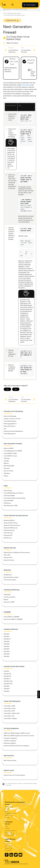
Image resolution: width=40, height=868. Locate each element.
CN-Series (7, 458)
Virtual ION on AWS (9, 706)
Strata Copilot (29, 5)
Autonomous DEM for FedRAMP (13, 619)
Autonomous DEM (9, 602)
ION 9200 (7, 657)
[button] (39, 694)
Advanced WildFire (9, 520)
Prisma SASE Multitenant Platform (14, 493)
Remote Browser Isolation (11, 577)
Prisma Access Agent (10, 580)
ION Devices (7, 503)
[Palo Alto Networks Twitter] (16, 856)
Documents (8, 850)
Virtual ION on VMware (10, 718)
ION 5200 (7, 649)
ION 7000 (7, 652)
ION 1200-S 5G (8, 684)
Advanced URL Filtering (11, 523)
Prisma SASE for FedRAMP (12, 617)
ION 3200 (7, 646)
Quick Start (9, 785)
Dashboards (7, 595)
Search (7, 809)
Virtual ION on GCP (9, 711)
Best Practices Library (10, 760)
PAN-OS (6, 463)
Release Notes (9, 807)
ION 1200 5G (7, 676)
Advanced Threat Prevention (12, 525)
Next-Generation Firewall (14, 13)
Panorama (7, 468)
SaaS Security (8, 538)
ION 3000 (7, 644)
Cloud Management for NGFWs (13, 451)
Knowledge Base (10, 835)
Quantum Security (9, 560)
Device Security (8, 533)
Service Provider (8, 471)
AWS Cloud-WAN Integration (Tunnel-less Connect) (19, 736)
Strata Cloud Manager (10, 416)
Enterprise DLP (8, 535)
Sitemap (7, 818)
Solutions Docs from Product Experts (14, 775)
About (7, 826)
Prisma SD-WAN (8, 501)
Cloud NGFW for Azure (10, 456)
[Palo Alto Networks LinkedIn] (11, 856)
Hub (5, 429)
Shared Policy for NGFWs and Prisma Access (17, 553)
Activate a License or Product (12, 419)
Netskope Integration (10, 743)
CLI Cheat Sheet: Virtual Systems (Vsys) (14, 15)
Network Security (13, 783)
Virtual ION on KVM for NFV (12, 713)
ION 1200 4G (7, 674)
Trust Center (8, 846)
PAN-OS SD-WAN (9, 466)
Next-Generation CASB (11, 506)
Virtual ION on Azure (10, 708)
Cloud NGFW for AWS (10, 453)
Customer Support (10, 831)
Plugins (6, 476)
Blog (6, 811)
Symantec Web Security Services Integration (17, 746)
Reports (6, 600)
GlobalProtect (8, 575)
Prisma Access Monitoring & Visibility (15, 498)
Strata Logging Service (10, 424)
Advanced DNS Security (11, 528)
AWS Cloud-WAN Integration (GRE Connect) (17, 733)
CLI (7, 783)
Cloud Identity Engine (10, 421)
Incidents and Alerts (9, 597)
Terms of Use (9, 848)
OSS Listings (9, 816)
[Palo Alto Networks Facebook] (7, 856)
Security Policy (8, 558)
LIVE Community (10, 833)
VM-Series (7, 473)
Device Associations (10, 426)
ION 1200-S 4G (8, 681)
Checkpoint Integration (10, 738)
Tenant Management (10, 434)
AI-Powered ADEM (9, 496)
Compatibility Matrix (11, 813)
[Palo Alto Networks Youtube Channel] (20, 856)
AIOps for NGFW (9, 448)
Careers (7, 829)
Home (5, 13)
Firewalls (6, 461)
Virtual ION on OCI (9, 716)
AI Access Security (9, 530)
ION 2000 (7, 641)
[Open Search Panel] (13, 5)
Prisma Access (8, 491)
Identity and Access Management (13, 431)
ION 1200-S (7, 639)
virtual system (26, 85)
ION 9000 (7, 654)
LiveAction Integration (10, 741)
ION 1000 (7, 634)
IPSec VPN (7, 555)
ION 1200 (6, 637)
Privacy (7, 844)
